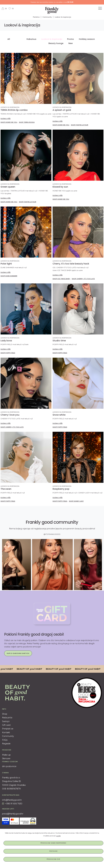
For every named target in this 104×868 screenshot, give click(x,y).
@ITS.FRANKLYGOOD (52, 534)
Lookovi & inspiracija (63, 17)
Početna (36, 17)
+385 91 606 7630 (12, 804)
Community (47, 17)
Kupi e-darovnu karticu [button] (18, 653)
